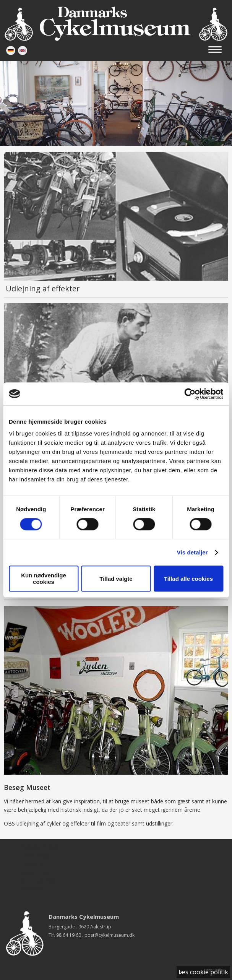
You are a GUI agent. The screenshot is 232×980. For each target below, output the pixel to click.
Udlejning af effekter (43, 288)
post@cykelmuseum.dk (110, 935)
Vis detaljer (192, 552)
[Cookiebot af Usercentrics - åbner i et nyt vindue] (190, 394)
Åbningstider (40, 881)
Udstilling (35, 855)
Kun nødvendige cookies (44, 579)
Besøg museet (42, 847)
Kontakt (32, 889)
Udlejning (35, 872)
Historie (32, 864)
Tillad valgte (116, 579)
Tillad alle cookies (188, 579)
